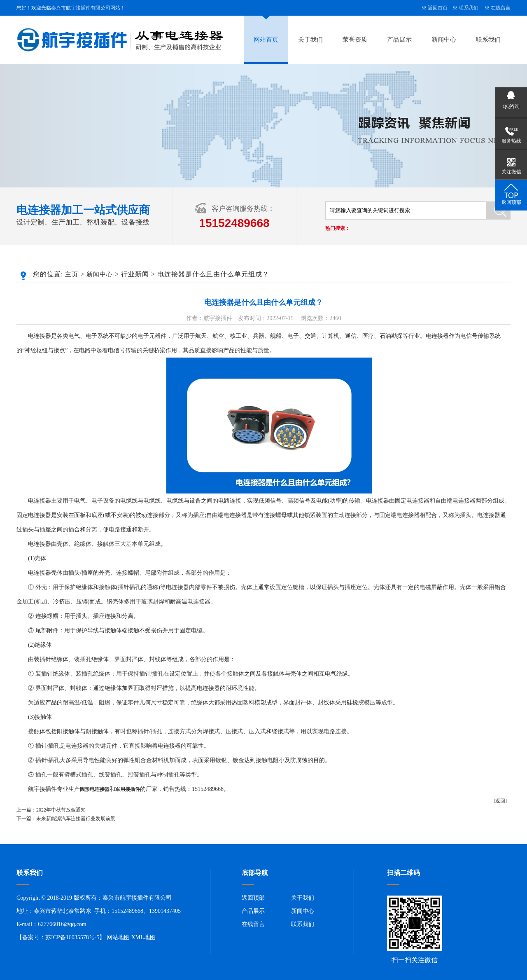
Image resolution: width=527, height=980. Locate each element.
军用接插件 (128, 789)
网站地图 (118, 937)
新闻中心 (444, 40)
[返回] (500, 801)
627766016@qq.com (62, 924)
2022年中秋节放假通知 (61, 810)
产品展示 (399, 40)
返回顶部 (253, 898)
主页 (72, 274)
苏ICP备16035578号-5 (72, 937)
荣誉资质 (355, 40)
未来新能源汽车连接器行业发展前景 (76, 819)
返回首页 (438, 8)
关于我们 (310, 40)
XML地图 (143, 937)
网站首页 (266, 40)
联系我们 (469, 8)
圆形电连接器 (95, 789)
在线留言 (501, 8)
